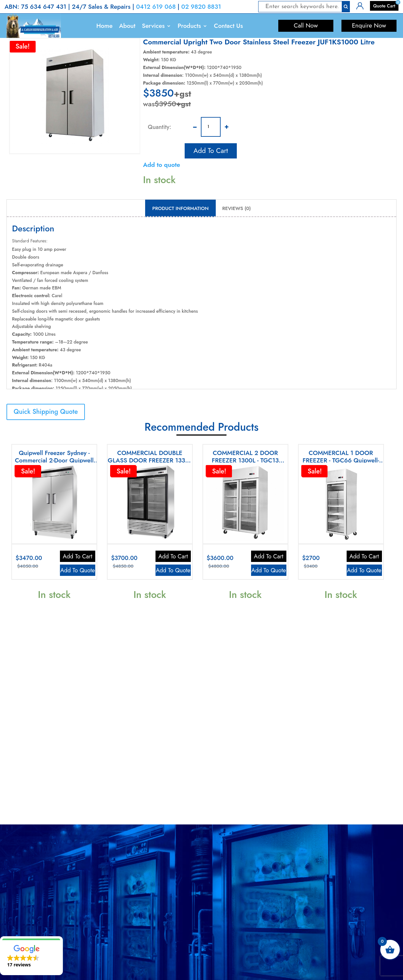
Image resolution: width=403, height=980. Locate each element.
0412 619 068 (156, 7)
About (127, 26)
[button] (31, 956)
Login (362, 5)
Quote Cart (384, 6)
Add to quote (161, 165)
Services (153, 26)
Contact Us (228, 26)
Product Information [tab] (180, 208)
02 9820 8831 (201, 7)
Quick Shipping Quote (46, 412)
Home (104, 26)
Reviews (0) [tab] (236, 208)
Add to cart (211, 149)
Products (189, 26)
